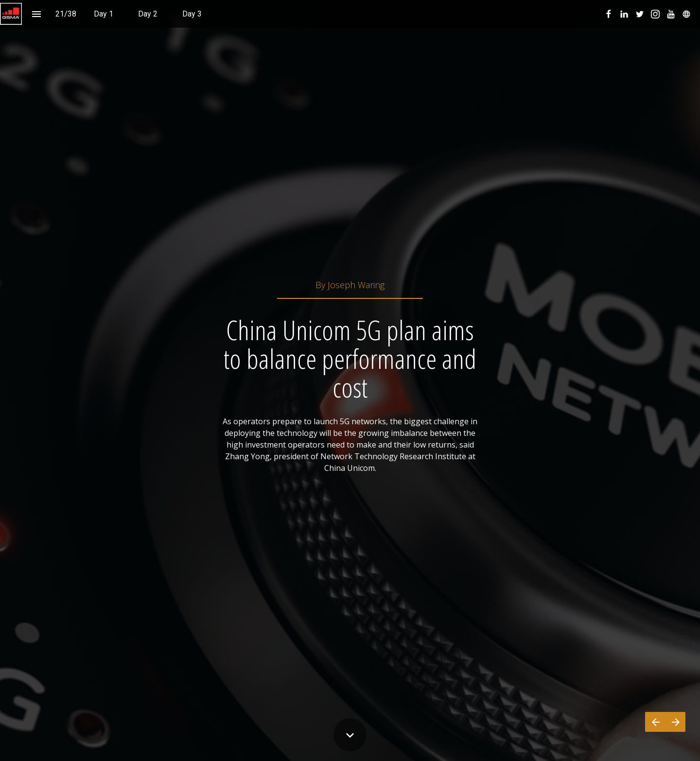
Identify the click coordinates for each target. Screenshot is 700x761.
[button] (11, 14)
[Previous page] (655, 722)
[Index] (36, 14)
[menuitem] (104, 14)
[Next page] (675, 722)
